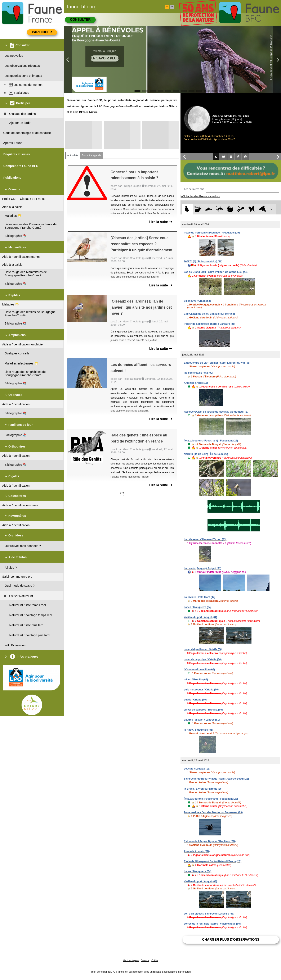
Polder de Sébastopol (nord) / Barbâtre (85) (209, 324)
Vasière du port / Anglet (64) (200, 617)
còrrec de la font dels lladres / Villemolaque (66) (212, 924)
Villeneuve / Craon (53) (197, 301)
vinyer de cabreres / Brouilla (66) (203, 710)
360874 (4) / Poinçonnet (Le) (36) (203, 262)
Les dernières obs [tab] (194, 189)
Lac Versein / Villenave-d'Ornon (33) (205, 539)
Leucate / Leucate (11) (197, 769)
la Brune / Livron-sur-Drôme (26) (203, 789)
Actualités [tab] (73, 155)
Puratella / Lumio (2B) (197, 851)
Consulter (80, 20)
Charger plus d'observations (231, 940)
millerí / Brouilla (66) (196, 680)
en (172, 7)
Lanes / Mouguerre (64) (198, 607)
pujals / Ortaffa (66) (195, 700)
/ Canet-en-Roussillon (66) (199, 670)
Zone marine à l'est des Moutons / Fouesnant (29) (213, 812)
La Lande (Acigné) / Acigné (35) (202, 568)
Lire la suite (161, 222)
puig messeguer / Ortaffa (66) (201, 690)
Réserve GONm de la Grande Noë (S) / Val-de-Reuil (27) (217, 412)
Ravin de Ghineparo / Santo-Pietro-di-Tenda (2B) (213, 861)
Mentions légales (131, 960)
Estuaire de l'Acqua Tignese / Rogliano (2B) (210, 841)
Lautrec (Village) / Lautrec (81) (202, 720)
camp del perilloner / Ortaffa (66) (203, 649)
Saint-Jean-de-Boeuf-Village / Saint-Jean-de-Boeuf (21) (216, 779)
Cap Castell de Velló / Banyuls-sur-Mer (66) (209, 314)
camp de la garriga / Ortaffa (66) (203, 659)
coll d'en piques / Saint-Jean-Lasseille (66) (209, 914)
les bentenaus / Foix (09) (198, 373)
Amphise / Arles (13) (196, 383)
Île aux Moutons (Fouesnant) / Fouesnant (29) (211, 441)
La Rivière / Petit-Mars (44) (200, 597)
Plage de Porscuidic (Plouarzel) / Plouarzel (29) (212, 233)
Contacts (145, 960)
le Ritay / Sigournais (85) (198, 730)
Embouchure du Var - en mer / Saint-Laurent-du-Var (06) (217, 363)
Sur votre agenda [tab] (92, 155)
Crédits (155, 960)
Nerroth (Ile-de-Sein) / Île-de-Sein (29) (206, 454)
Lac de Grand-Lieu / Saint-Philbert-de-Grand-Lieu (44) (216, 272)
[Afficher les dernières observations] (200, 196)
